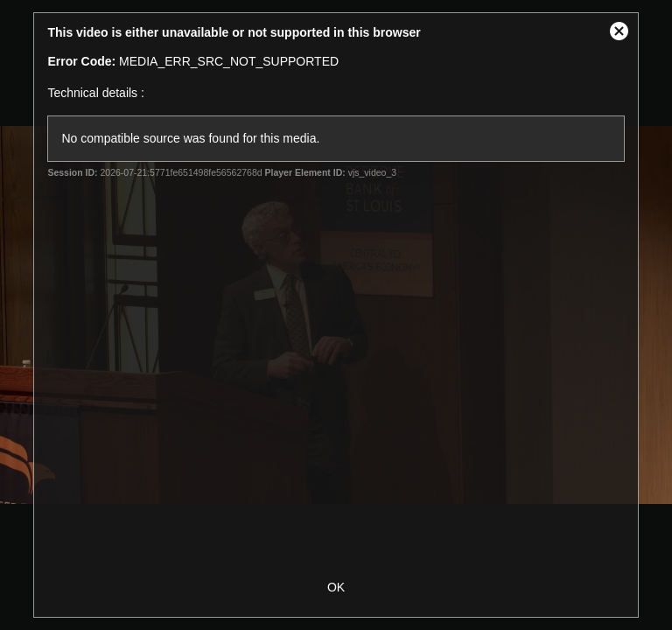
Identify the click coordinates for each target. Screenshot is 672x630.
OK (336, 587)
